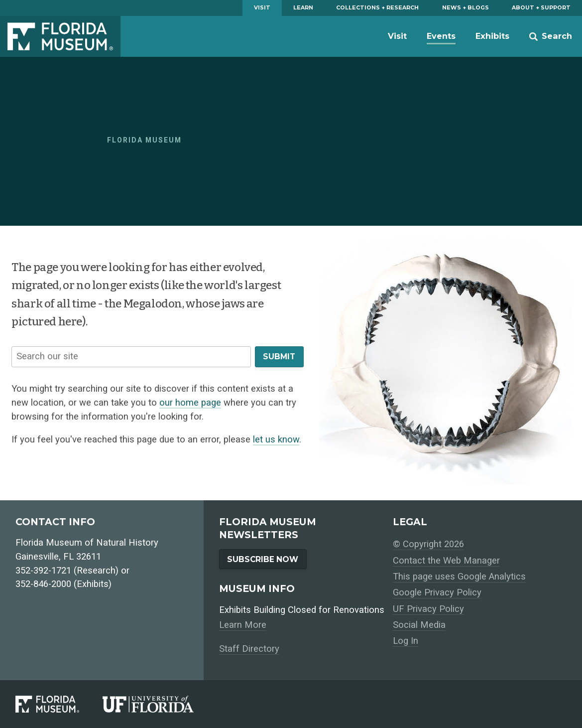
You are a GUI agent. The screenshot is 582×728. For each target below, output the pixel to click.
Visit (262, 8)
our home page (190, 403)
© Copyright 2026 (428, 544)
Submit (279, 357)
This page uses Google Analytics (459, 577)
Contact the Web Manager (446, 561)
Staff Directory (249, 649)
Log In (406, 641)
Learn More (243, 625)
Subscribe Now (263, 559)
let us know (276, 439)
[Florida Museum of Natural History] (59, 704)
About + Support (541, 8)
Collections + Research (377, 8)
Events (441, 36)
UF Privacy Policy (428, 609)
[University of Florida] (160, 704)
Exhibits (492, 36)
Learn (303, 8)
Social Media (419, 625)
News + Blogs (466, 8)
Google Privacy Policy (437, 592)
